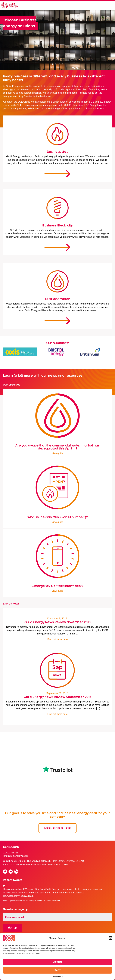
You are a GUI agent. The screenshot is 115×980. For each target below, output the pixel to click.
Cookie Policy (58, 976)
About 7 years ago (11, 900)
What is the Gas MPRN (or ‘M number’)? (58, 517)
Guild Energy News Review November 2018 (57, 622)
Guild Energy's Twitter (33, 900)
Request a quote (57, 828)
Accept (57, 962)
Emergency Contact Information (57, 586)
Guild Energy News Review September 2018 (58, 697)
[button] (111, 938)
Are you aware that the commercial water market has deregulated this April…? (57, 447)
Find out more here (57, 639)
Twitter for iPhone (53, 900)
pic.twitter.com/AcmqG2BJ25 (18, 896)
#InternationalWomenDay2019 (68, 893)
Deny (58, 970)
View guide (57, 453)
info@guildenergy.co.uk (15, 856)
